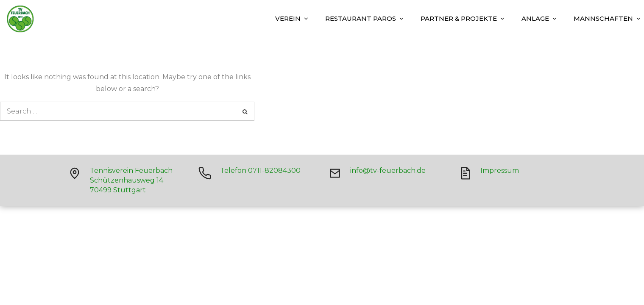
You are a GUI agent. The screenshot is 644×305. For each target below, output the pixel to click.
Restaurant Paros (361, 18)
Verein (288, 18)
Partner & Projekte (459, 18)
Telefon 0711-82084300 (260, 171)
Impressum (500, 171)
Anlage (535, 18)
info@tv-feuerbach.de (388, 171)
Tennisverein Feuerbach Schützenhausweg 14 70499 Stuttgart (131, 180)
